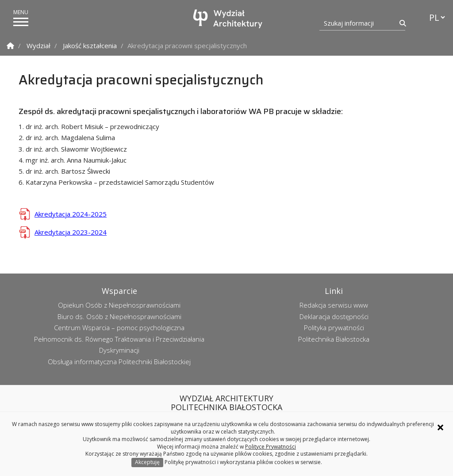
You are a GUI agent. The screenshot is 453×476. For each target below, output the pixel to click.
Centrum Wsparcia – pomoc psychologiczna (119, 327)
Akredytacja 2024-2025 (71, 214)
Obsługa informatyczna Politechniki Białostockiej (119, 362)
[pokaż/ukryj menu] (21, 22)
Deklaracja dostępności (334, 316)
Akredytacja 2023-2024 (71, 232)
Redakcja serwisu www (334, 305)
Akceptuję (147, 462)
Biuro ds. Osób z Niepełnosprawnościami (119, 316)
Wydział (38, 46)
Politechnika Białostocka (334, 339)
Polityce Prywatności (271, 447)
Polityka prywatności (334, 327)
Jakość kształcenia (90, 46)
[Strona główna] (229, 19)
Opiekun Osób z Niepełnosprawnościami (119, 305)
